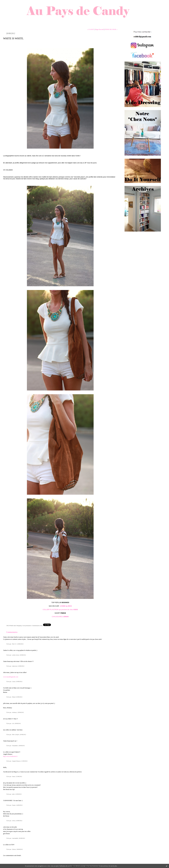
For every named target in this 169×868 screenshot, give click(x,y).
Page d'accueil (100, 29)
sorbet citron (16, 655)
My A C (14, 644)
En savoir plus (113, 866)
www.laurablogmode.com (11, 677)
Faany (14, 805)
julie (13, 794)
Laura (14, 681)
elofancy (15, 712)
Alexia (14, 849)
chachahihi (15, 838)
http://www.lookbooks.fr (10, 756)
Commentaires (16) (37, 626)
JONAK (66, 617)
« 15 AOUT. (91, 29)
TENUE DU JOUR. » (111, 29)
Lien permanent (27, 626)
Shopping (19, 626)
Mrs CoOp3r (16, 734)
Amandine (15, 746)
